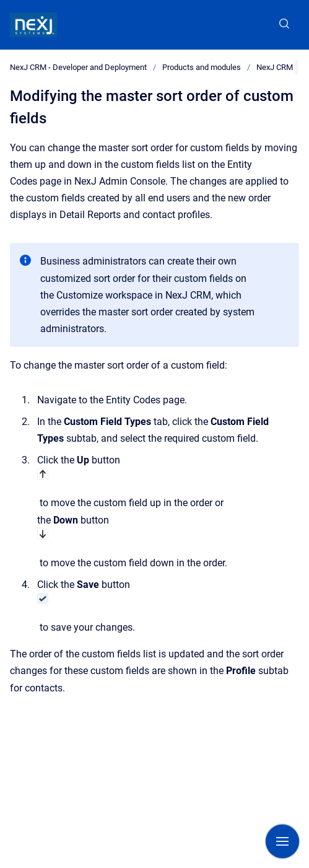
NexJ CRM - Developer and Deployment (78, 67)
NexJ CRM (275, 67)
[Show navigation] (282, 841)
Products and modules (202, 67)
